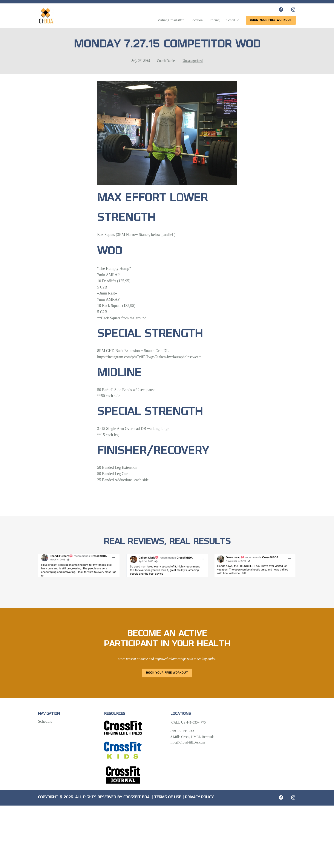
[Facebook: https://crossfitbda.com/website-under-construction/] (281, 797)
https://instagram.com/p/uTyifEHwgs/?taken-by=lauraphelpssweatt (149, 357)
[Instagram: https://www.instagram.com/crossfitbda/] (293, 10)
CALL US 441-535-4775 (188, 722)
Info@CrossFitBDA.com (188, 742)
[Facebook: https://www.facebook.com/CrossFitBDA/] (281, 10)
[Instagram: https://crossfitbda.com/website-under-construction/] (293, 797)
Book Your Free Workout (167, 673)
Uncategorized (192, 61)
